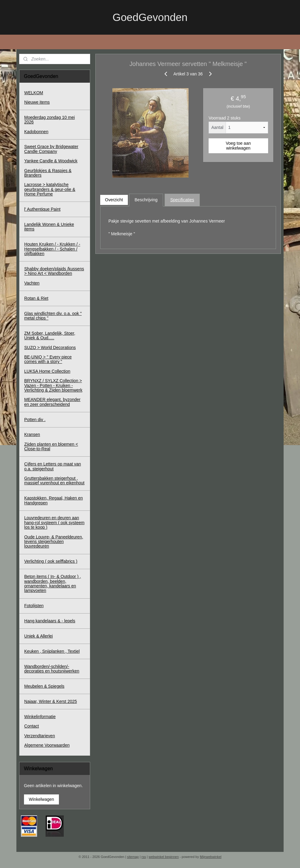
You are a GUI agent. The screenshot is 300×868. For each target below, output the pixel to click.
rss (144, 857)
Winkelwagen (41, 799)
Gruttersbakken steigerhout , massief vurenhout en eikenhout (54, 481)
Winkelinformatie (40, 717)
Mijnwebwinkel (211, 857)
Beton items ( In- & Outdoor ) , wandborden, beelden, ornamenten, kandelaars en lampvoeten (53, 583)
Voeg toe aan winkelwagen (239, 145)
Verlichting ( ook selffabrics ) (51, 561)
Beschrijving (146, 200)
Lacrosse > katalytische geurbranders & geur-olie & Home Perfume (50, 189)
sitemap (133, 857)
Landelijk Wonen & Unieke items (49, 227)
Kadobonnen (36, 132)
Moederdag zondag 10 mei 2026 (50, 120)
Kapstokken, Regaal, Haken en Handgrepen (54, 500)
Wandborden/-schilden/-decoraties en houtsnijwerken (52, 669)
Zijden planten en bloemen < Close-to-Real (51, 446)
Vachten (32, 283)
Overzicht (114, 200)
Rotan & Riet (36, 298)
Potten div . (35, 420)
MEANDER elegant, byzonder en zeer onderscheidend (52, 402)
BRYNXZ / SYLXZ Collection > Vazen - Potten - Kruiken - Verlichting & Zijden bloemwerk (53, 385)
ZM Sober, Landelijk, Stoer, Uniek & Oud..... (50, 335)
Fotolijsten (34, 606)
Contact (32, 726)
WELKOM (34, 93)
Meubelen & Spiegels (44, 686)
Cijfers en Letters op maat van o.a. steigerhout (53, 466)
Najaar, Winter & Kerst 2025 (51, 701)
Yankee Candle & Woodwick (51, 161)
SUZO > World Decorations (50, 348)
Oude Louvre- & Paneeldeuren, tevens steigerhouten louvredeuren (54, 542)
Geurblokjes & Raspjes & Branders (48, 173)
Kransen (32, 434)
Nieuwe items (37, 102)
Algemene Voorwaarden (47, 745)
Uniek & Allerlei (39, 636)
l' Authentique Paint (42, 209)
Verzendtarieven (40, 736)
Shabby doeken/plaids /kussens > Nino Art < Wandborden (54, 271)
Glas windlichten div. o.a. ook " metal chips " (53, 316)
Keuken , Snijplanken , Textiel (52, 651)
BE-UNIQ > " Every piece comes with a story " (48, 359)
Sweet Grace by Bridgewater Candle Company (51, 149)
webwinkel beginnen (164, 857)
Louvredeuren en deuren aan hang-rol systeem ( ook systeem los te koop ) (54, 522)
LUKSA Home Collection (47, 371)
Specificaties (182, 200)
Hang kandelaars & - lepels (50, 621)
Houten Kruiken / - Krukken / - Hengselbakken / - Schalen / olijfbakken (52, 249)
